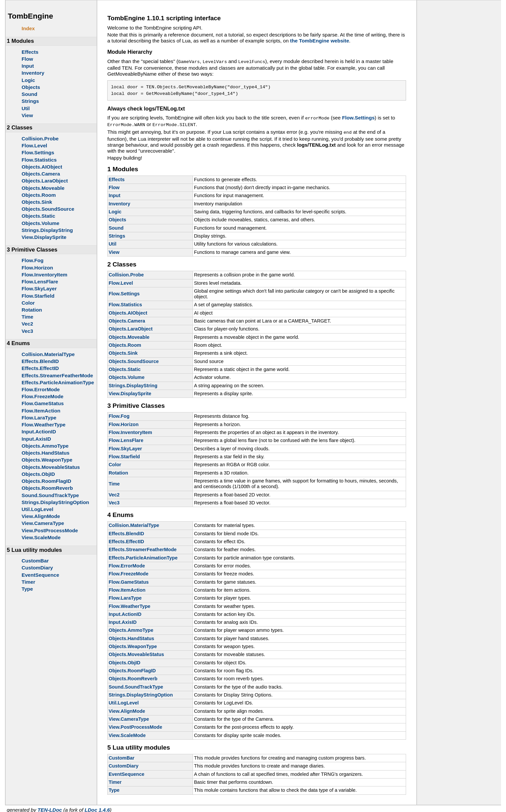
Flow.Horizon (37, 268)
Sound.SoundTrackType (50, 495)
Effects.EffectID (40, 368)
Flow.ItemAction (41, 411)
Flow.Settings (38, 152)
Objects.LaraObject (45, 181)
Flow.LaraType (39, 418)
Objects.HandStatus (45, 453)
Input (28, 66)
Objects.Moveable (43, 188)
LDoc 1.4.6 (97, 807)
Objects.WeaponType (47, 460)
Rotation (32, 310)
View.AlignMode (41, 516)
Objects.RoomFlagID (46, 481)
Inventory (33, 73)
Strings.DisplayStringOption (55, 502)
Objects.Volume (41, 223)
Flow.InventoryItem (44, 275)
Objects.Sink (37, 202)
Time (27, 317)
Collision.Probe (40, 139)
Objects (31, 87)
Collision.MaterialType (48, 354)
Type (27, 589)
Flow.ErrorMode (41, 389)
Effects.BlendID (40, 361)
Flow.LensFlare (40, 282)
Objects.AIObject (42, 167)
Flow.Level (34, 146)
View (27, 115)
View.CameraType (43, 523)
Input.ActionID (39, 432)
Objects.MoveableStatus (51, 467)
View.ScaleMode (41, 537)
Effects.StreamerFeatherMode (57, 375)
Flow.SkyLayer (39, 289)
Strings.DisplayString (47, 230)
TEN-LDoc (50, 807)
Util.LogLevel (37, 509)
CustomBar (35, 561)
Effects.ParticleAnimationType (58, 382)
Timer (28, 582)
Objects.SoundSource (48, 209)
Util (26, 108)
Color (28, 303)
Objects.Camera (41, 174)
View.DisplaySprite (44, 237)
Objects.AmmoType (45, 446)
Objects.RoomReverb (47, 488)
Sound (29, 94)
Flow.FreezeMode (42, 396)
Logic (28, 80)
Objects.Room (39, 195)
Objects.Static (38, 216)
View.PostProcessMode (50, 530)
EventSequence (40, 575)
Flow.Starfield (38, 296)
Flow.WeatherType (43, 425)
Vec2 (27, 324)
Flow (27, 59)
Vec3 (27, 331)
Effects (30, 52)
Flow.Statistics (39, 160)
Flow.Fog (33, 260)
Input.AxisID (36, 439)
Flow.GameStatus (43, 403)
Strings (30, 101)
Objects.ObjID (38, 474)
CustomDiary (37, 568)
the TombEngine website (320, 41)
